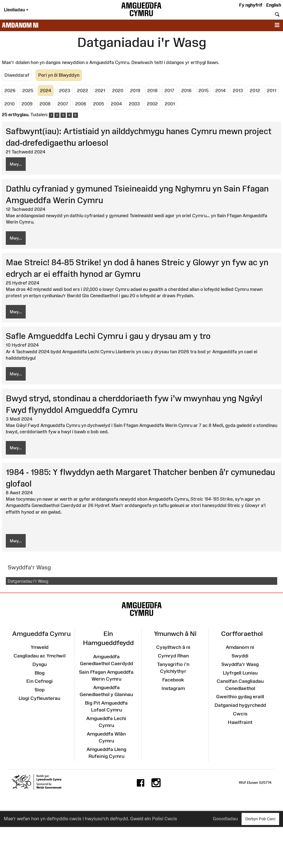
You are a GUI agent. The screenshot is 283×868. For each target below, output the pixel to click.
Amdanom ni (20, 25)
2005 (99, 104)
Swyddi (240, 656)
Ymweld (40, 647)
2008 (45, 104)
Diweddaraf (17, 75)
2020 (118, 91)
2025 (28, 91)
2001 (170, 104)
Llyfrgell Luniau (240, 673)
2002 (152, 104)
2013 (238, 91)
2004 (116, 104)
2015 (203, 91)
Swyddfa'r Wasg (240, 664)
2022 (83, 91)
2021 (100, 91)
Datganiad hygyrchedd (240, 705)
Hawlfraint (240, 722)
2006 (81, 104)
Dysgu (40, 664)
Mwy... (16, 164)
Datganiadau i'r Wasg (28, 581)
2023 (65, 91)
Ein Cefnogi (40, 681)
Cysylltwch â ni (173, 647)
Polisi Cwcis (165, 819)
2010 (10, 104)
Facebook (173, 680)
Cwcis (240, 714)
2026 (10, 91)
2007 (63, 104)
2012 (255, 91)
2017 (169, 91)
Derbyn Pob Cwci (260, 819)
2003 (134, 104)
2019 (135, 91)
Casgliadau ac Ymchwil (40, 656)
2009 (27, 104)
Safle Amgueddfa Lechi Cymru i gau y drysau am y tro (108, 336)
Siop (40, 690)
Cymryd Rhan (173, 656)
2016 (186, 91)
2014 (220, 91)
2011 (272, 91)
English (274, 5)
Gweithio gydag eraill (240, 697)
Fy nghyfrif (251, 5)
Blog (40, 673)
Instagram (173, 688)
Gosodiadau (225, 819)
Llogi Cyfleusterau (39, 698)
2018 (152, 91)
